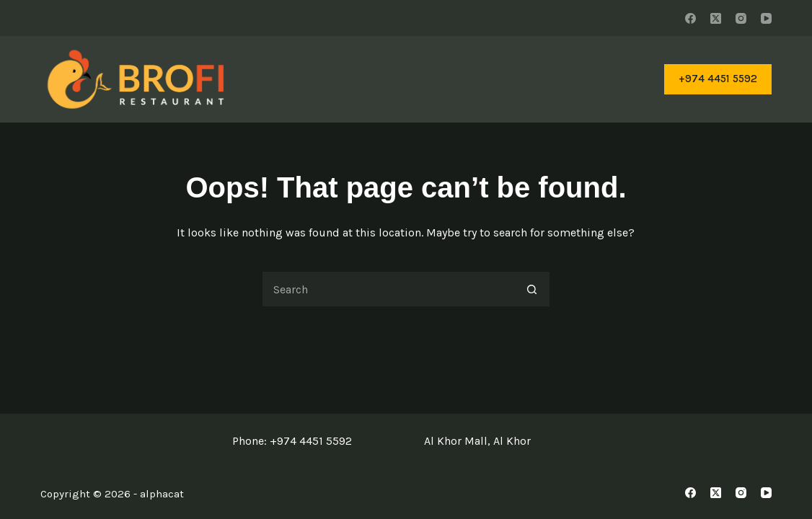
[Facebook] (690, 18)
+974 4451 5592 (718, 79)
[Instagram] (741, 18)
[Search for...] (388, 289)
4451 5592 (326, 441)
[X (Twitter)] (716, 18)
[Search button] (532, 289)
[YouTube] (766, 18)
